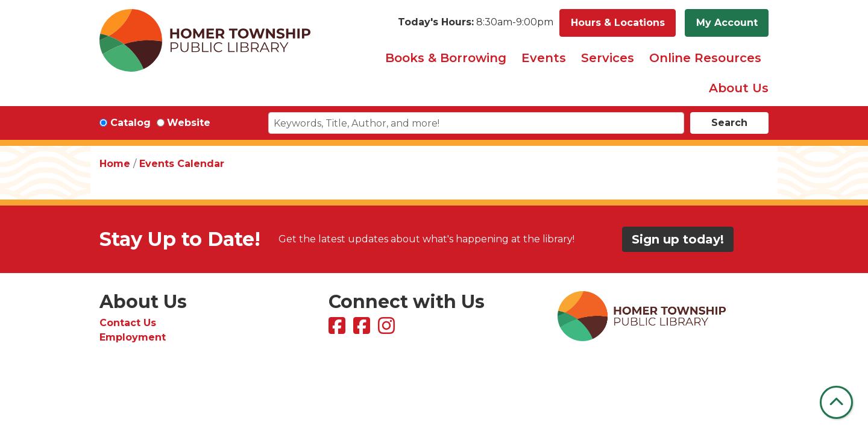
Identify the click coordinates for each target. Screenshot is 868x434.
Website (189, 123)
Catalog (131, 123)
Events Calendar (182, 164)
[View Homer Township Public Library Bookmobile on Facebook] (363, 329)
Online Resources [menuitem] (705, 58)
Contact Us (128, 323)
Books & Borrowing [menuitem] (446, 58)
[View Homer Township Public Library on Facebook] (338, 329)
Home (115, 164)
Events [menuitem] (544, 58)
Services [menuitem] (608, 58)
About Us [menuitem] (739, 88)
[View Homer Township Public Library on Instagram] (388, 329)
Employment (133, 337)
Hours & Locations (618, 23)
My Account (727, 23)
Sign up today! (678, 239)
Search (729, 123)
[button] (476, 23)
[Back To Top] (836, 402)
